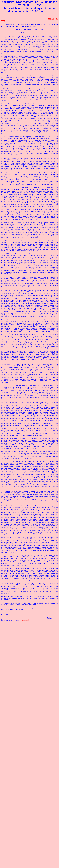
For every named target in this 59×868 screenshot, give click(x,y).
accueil (26, 620)
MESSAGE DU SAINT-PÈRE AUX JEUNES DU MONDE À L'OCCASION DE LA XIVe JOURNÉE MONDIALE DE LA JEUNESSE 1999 (30, 26)
